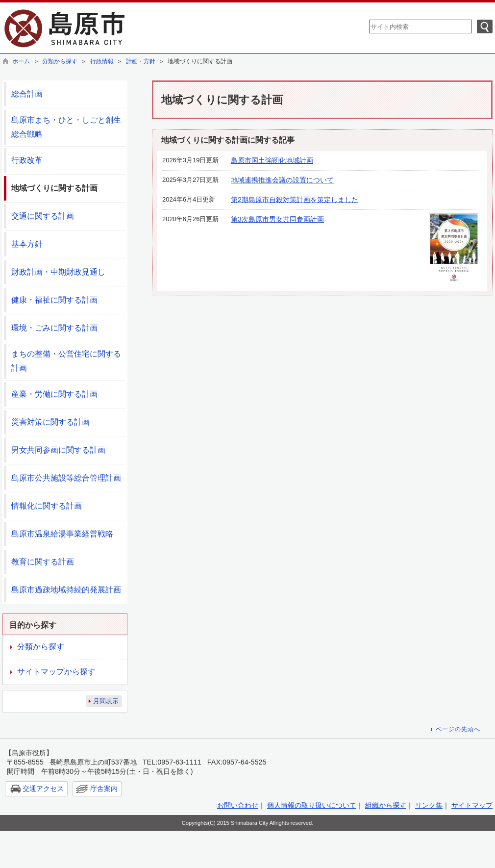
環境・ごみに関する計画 (54, 328)
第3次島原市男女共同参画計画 (277, 219)
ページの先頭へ (458, 729)
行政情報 (102, 61)
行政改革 (27, 160)
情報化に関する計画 (47, 506)
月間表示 (106, 701)
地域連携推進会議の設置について (282, 180)
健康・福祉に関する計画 (54, 300)
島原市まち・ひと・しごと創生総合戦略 (66, 127)
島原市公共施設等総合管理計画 (66, 478)
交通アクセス (43, 789)
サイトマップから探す (56, 672)
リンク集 (429, 805)
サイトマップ (472, 805)
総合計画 (27, 94)
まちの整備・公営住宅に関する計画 (66, 361)
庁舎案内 (104, 789)
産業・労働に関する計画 (54, 394)
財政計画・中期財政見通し (58, 272)
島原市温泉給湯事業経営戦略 (62, 534)
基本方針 (27, 244)
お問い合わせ (238, 805)
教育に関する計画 (43, 562)
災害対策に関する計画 (50, 422)
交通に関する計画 (43, 216)
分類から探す (60, 61)
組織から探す (386, 805)
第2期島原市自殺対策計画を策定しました (295, 200)
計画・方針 (141, 61)
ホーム (21, 61)
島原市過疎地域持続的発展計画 (66, 590)
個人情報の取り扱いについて (312, 805)
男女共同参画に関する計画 (58, 450)
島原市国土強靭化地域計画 (272, 160)
